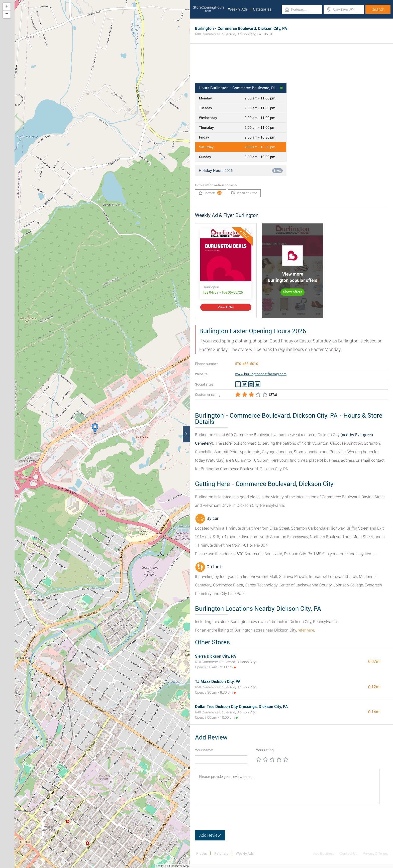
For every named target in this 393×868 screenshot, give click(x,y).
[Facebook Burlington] (238, 384)
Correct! (210, 193)
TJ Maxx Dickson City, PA (218, 681)
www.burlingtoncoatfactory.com (261, 374)
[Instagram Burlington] (251, 384)
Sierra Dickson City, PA (215, 656)
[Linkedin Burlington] (258, 384)
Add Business (324, 853)
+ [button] (7, 7)
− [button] (7, 14)
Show (277, 171)
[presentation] (233, 820)
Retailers (221, 853)
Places (202, 853)
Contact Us (349, 853)
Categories (262, 9)
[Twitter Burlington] (244, 384)
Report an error (244, 193)
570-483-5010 (247, 364)
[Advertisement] (291, 66)
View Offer (226, 307)
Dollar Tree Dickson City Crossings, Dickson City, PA (241, 707)
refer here (306, 630)
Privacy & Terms (375, 853)
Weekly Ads (238, 9)
